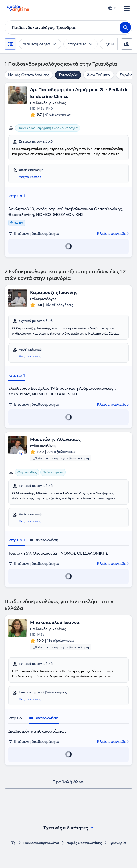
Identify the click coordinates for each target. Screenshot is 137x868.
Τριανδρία (68, 75)
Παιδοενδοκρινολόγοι (41, 843)
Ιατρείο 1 (17, 196)
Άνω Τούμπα (98, 75)
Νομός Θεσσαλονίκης (29, 75)
